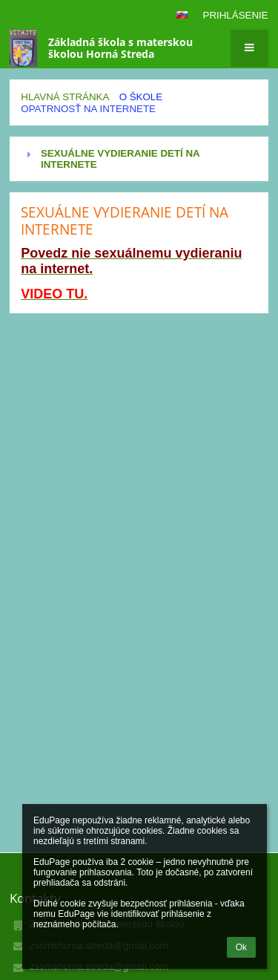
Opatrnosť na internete (88, 109)
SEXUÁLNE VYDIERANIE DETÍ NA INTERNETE (120, 159)
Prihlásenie (236, 15)
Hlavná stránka (65, 97)
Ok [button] (241, 947)
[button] (182, 15)
